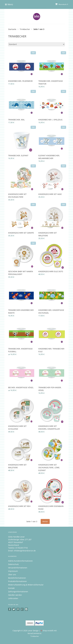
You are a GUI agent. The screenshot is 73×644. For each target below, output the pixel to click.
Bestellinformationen (17, 578)
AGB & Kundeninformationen (20, 561)
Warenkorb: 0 (62, 4)
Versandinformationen (18, 568)
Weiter (45, 521)
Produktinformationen (17, 581)
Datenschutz (13, 564)
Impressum (13, 571)
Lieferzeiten (13, 598)
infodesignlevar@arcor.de (25, 551)
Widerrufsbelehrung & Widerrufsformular (26, 585)
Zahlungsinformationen (18, 592)
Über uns (12, 574)
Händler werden (15, 595)
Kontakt (11, 588)
